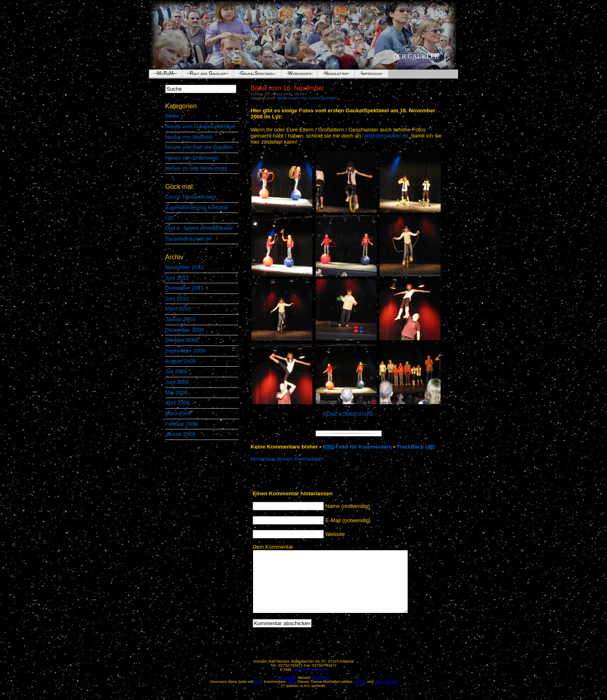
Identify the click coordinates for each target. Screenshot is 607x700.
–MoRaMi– (166, 73)
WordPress (321, 690)
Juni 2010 (177, 299)
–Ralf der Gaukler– (208, 73)
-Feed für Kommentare (357, 447)
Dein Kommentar (273, 547)
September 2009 (185, 351)
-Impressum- (371, 73)
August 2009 (180, 361)
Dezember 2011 (185, 288)
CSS (379, 694)
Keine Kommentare (348, 414)
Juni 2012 (177, 278)
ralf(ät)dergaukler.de (310, 682)
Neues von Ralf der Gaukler (199, 147)
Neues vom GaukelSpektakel (200, 126)
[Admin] (391, 694)
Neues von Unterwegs (192, 158)
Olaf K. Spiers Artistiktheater (199, 228)
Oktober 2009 (182, 340)
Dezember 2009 (185, 330)
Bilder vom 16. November (287, 88)
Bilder (172, 116)
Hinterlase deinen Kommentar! (287, 459)
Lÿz (169, 218)
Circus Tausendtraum (191, 197)
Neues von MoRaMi (189, 137)
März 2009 (178, 413)
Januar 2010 (180, 319)
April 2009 (177, 403)
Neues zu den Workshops (196, 168)
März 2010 (178, 309)
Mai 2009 (176, 393)
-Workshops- (300, 73)
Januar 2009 (180, 434)
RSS (291, 694)
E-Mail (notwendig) (348, 520)
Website (335, 534)
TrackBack (416, 447)
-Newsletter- (336, 73)
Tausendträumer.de (188, 239)
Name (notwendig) (348, 506)
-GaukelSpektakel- (257, 73)
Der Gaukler (416, 56)
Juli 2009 (176, 371)
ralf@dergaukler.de (385, 136)
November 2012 (185, 267)
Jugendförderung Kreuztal (196, 207)
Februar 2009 (181, 424)
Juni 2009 (177, 382)
